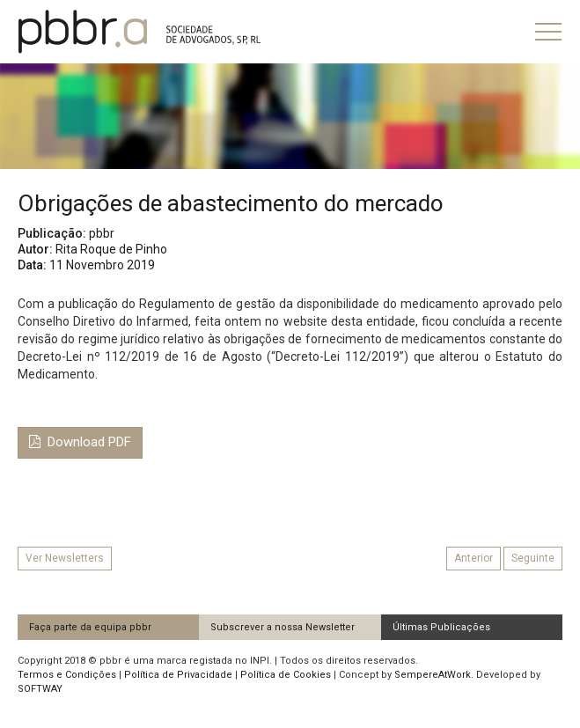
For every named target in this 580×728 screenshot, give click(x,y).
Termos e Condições (67, 675)
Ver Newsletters (65, 558)
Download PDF (80, 442)
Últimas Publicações (441, 627)
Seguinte (533, 558)
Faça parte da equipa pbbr (90, 627)
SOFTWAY (40, 689)
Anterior (474, 558)
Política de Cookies (286, 675)
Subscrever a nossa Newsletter (283, 627)
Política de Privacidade (178, 675)
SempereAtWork (433, 675)
